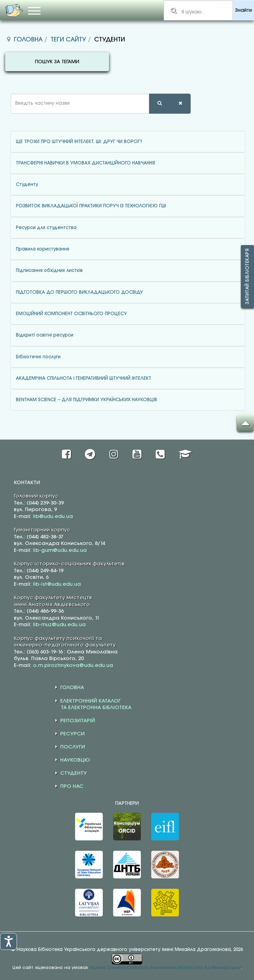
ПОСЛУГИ (73, 747)
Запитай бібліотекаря (247, 276)
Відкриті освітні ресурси (45, 335)
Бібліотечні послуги (38, 357)
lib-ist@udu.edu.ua (57, 584)
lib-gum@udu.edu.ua (60, 550)
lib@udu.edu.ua (53, 517)
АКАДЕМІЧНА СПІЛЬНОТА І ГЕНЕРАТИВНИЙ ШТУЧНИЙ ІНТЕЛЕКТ (84, 378)
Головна (28, 40)
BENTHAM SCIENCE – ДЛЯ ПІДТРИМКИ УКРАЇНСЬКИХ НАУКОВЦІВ (87, 400)
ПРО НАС (72, 786)
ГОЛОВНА (72, 688)
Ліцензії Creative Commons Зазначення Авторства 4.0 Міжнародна (165, 968)
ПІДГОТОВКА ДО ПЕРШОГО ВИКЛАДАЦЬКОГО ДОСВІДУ (79, 292)
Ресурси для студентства (46, 228)
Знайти (243, 11)
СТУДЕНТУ (74, 773)
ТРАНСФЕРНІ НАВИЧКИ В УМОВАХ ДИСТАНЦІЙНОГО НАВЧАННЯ (85, 163)
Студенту (27, 185)
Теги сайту (68, 40)
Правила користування (43, 249)
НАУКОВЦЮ (75, 760)
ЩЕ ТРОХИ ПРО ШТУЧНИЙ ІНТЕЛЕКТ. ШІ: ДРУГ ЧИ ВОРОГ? (79, 142)
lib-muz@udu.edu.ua (59, 625)
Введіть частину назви (5, 94)
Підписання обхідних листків (49, 271)
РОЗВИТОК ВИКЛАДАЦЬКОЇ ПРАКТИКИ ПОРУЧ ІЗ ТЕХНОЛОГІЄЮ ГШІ (91, 206)
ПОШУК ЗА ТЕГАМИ (57, 62)
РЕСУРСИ (72, 734)
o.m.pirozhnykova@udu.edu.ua (73, 666)
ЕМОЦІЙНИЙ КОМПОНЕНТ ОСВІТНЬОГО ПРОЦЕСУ (71, 314)
